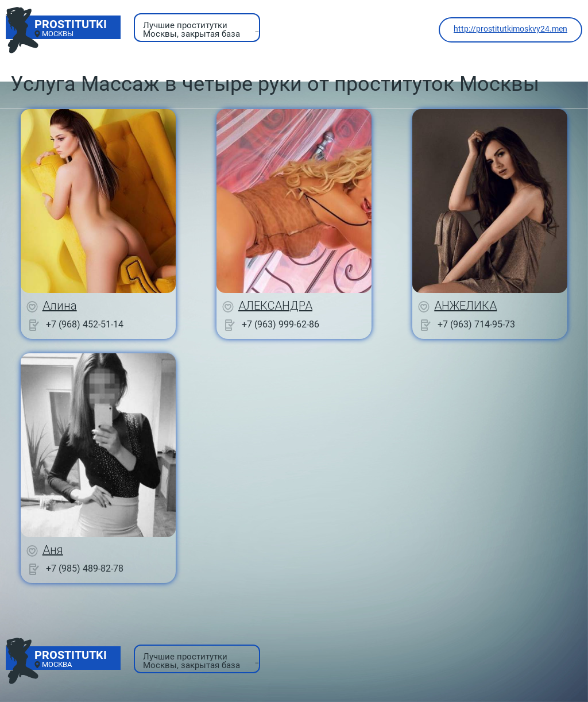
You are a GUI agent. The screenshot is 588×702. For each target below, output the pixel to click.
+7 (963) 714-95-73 (476, 324)
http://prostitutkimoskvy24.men (510, 29)
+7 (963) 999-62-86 (281, 324)
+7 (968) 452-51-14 (85, 324)
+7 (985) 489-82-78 (85, 568)
